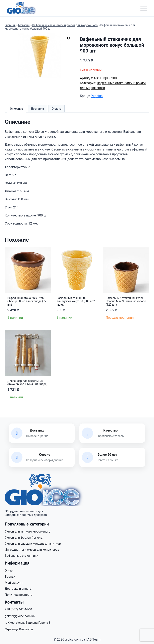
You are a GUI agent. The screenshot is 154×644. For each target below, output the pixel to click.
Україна (97, 96)
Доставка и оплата (18, 589)
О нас (9, 571)
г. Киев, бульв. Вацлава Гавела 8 (28, 623)
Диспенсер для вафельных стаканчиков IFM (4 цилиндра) (27, 383)
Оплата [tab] (57, 109)
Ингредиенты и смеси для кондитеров (32, 550)
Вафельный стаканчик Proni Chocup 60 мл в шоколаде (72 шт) (27, 301)
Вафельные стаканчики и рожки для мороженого (65, 25)
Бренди (10, 577)
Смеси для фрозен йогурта (24, 538)
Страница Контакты (19, 629)
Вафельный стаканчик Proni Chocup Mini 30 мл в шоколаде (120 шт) (126, 301)
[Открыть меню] (143, 8)
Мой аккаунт (14, 583)
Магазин (24, 25)
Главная (10, 25)
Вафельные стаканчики (22, 556)
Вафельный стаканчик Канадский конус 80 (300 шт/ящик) (76, 301)
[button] (69, 38)
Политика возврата (19, 595)
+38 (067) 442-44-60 (18, 609)
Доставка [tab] (37, 109)
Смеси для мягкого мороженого (28, 532)
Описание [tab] (16, 109)
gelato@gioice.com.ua (20, 616)
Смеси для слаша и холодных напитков (33, 544)
